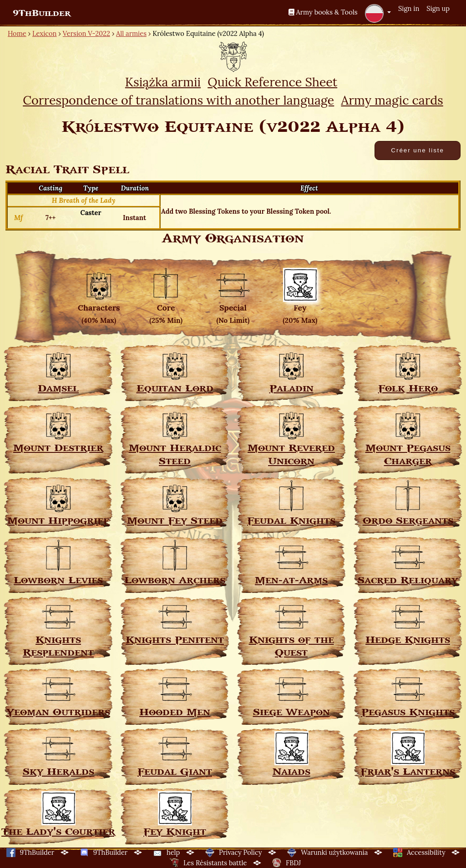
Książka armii (163, 82)
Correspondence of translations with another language (178, 100)
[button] (378, 13)
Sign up (438, 8)
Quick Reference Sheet (272, 82)
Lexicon (44, 33)
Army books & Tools (323, 12)
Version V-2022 (86, 33)
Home (17, 33)
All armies (131, 33)
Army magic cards (392, 100)
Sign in (409, 8)
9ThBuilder (42, 13)
